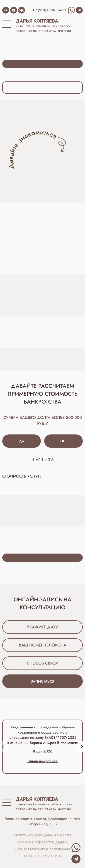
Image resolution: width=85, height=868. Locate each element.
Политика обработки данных (42, 843)
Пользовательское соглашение (43, 850)
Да (22, 441)
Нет (64, 441)
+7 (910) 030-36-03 (49, 10)
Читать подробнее (42, 761)
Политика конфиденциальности (43, 836)
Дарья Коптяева (37, 21)
